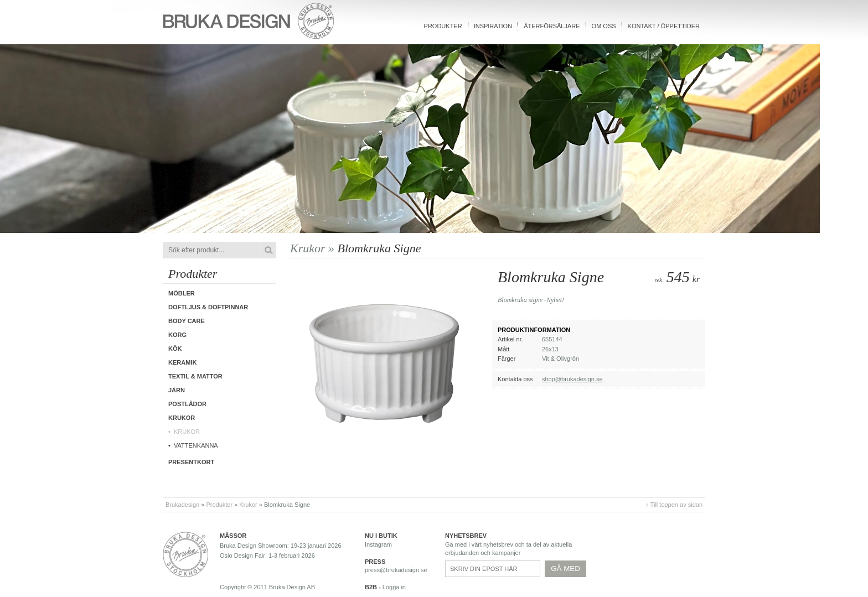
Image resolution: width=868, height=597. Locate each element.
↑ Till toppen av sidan (674, 505)
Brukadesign (182, 505)
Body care (187, 321)
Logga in (394, 587)
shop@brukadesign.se (572, 379)
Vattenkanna (196, 445)
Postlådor (187, 404)
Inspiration (493, 26)
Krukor (187, 432)
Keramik (182, 362)
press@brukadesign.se (396, 570)
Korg (177, 335)
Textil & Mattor (195, 376)
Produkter (443, 26)
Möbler (182, 293)
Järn (177, 390)
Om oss (604, 26)
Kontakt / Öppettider (664, 26)
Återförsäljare (552, 26)
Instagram (378, 544)
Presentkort (191, 462)
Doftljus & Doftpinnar (208, 307)
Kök (175, 349)
